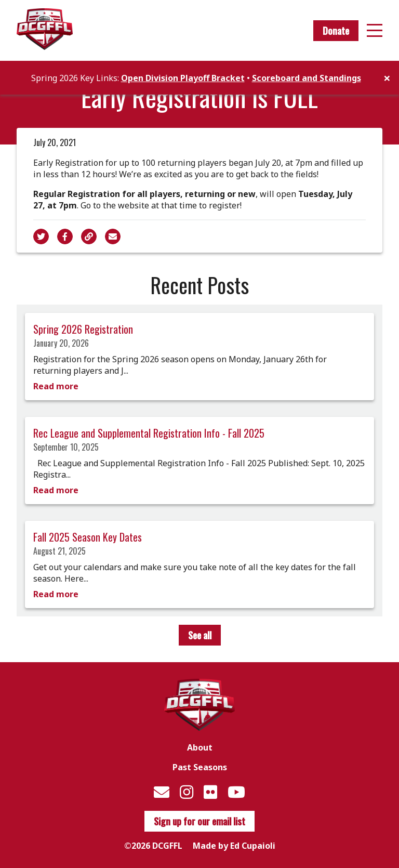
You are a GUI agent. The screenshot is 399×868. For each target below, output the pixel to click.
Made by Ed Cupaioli (234, 846)
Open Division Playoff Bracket (183, 78)
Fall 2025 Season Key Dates (88, 537)
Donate (336, 31)
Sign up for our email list (199, 821)
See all (200, 635)
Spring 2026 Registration (83, 329)
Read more (56, 386)
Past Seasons (200, 767)
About (200, 747)
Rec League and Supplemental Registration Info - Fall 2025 (149, 433)
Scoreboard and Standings (307, 78)
